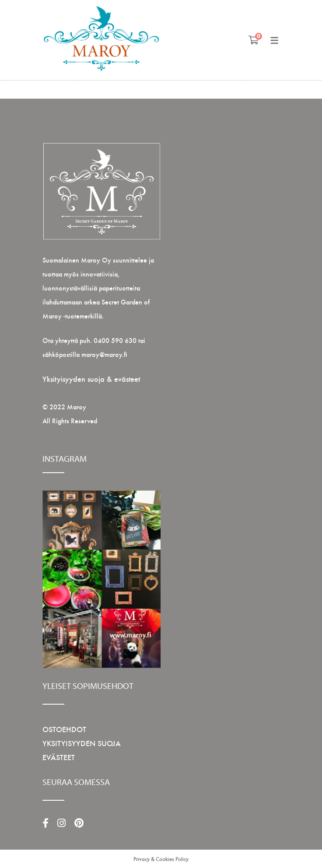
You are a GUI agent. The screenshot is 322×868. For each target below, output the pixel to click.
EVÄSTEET (59, 757)
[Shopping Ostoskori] (254, 40)
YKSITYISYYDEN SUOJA (82, 743)
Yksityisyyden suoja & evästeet (91, 379)
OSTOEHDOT (64, 729)
